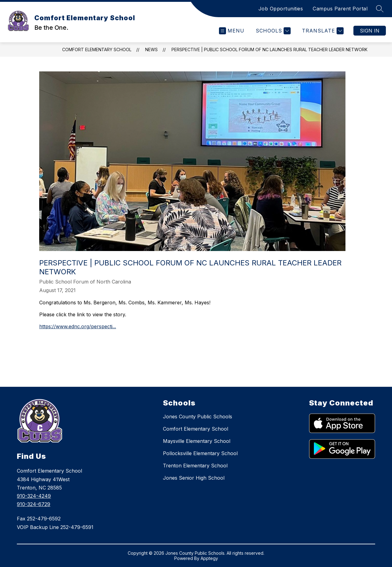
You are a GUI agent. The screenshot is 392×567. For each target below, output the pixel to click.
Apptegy (209, 558)
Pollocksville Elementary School (200, 453)
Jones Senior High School (194, 478)
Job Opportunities (281, 9)
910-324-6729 (34, 504)
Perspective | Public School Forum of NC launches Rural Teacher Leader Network (269, 49)
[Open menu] (232, 31)
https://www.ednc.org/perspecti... (78, 326)
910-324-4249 (34, 496)
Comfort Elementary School (97, 49)
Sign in (370, 31)
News (151, 49)
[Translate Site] (322, 31)
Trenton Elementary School (195, 466)
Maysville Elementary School (197, 441)
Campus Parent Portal (340, 9)
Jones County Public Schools (198, 417)
